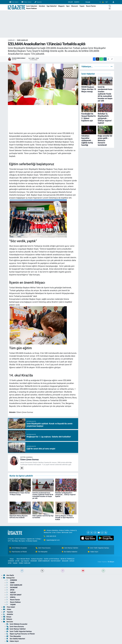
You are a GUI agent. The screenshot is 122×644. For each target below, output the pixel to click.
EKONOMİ (34, 561)
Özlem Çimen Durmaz (29, 460)
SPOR (10, 563)
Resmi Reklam (32, 8)
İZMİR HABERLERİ (22, 40)
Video (7, 609)
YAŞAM (15, 563)
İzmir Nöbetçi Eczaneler (18, 548)
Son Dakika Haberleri (70, 552)
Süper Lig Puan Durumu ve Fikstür (21, 634)
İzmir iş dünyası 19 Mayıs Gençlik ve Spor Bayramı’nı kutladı (65, 518)
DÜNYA (11, 597)
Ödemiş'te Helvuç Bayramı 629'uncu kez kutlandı (19, 517)
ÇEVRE (17, 561)
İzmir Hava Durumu (43, 548)
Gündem (42, 6)
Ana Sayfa (9, 575)
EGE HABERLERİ (14, 585)
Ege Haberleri (52, 6)
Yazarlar (38, 2)
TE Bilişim (111, 562)
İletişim (8, 619)
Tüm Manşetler (42, 552)
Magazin (61, 6)
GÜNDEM (11, 561)
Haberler (11, 40)
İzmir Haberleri (32, 6)
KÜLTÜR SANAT (56, 561)
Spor (68, 6)
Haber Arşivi (93, 552)
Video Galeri (27, 2)
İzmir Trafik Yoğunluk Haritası (99, 548)
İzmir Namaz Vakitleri (70, 548)
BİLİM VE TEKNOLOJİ (67, 559)
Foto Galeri (14, 2)
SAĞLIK (72, 561)
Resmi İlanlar (91, 6)
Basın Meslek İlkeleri (23, 559)
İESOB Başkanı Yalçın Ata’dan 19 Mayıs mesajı (20, 494)
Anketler (8, 614)
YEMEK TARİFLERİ (24, 563)
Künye (11, 559)
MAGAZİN (65, 561)
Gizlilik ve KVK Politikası (52, 559)
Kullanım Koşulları (37, 559)
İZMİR (10, 583)
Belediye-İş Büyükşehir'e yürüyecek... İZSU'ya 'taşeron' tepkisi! (65, 495)
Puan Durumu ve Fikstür (18, 552)
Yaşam (82, 6)
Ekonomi (75, 6)
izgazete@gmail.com (53, 540)
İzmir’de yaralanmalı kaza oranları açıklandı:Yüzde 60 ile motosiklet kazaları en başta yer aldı (43, 496)
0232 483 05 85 (51, 536)
